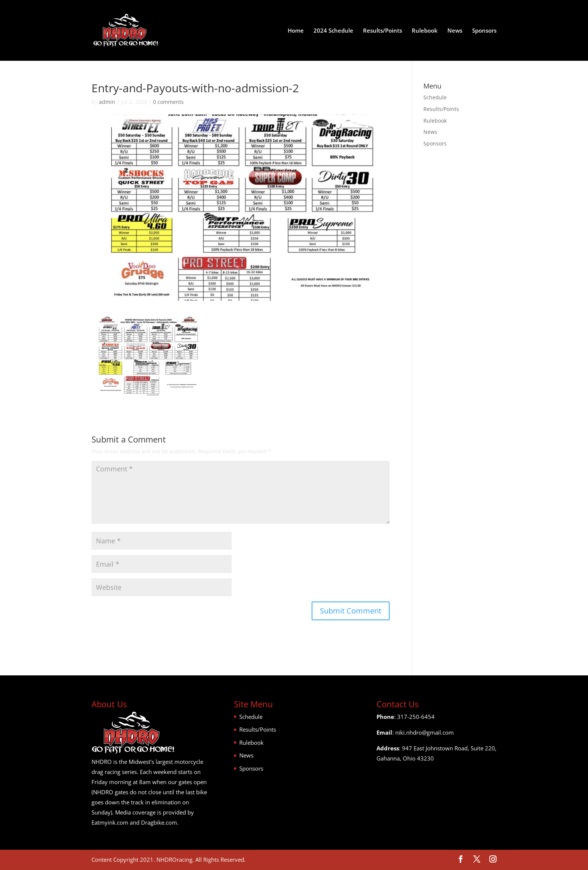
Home (296, 31)
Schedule (435, 97)
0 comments (168, 102)
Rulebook (425, 31)
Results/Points (382, 31)
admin (107, 102)
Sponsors (484, 31)
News (455, 31)
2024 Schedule (333, 31)
